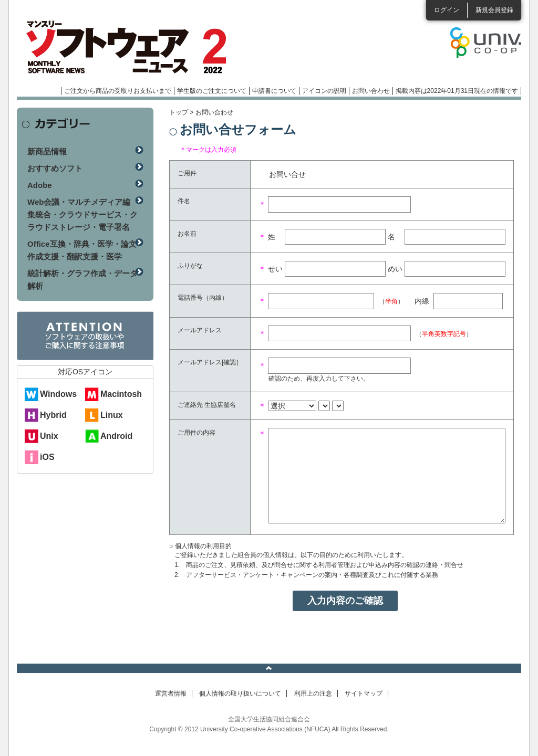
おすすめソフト (55, 168)
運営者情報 (171, 694)
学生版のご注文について (212, 91)
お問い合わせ (371, 91)
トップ (179, 112)
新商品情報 (47, 151)
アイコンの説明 (324, 91)
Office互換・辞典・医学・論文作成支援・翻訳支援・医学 (82, 250)
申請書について (274, 91)
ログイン (447, 10)
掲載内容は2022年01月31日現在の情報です (457, 91)
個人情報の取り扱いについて (240, 694)
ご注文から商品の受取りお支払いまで (118, 91)
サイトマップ (364, 694)
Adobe (40, 185)
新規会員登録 (494, 10)
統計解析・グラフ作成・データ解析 (82, 280)
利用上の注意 (313, 694)
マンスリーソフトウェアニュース (128, 47)
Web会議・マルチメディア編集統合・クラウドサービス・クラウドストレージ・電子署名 (82, 214)
